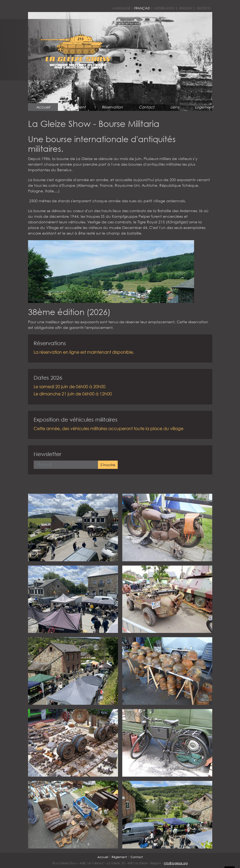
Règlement (76, 107)
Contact (147, 107)
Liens (175, 107)
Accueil (43, 107)
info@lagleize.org (176, 863)
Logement (204, 107)
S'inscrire (108, 465)
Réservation (112, 107)
